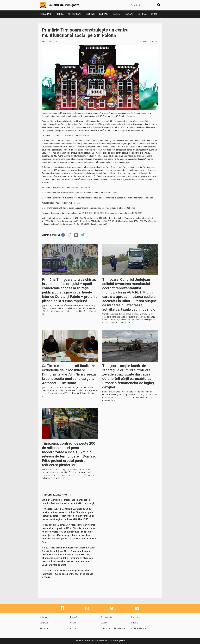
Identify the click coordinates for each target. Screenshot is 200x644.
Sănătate (104, 14)
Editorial (142, 14)
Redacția (44, 628)
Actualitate (45, 14)
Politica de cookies (140, 628)
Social (154, 14)
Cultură (117, 14)
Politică (60, 14)
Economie (90, 14)
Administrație (75, 14)
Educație (129, 14)
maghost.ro (121, 641)
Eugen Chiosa (152, 41)
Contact (74, 628)
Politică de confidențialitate (113, 628)
